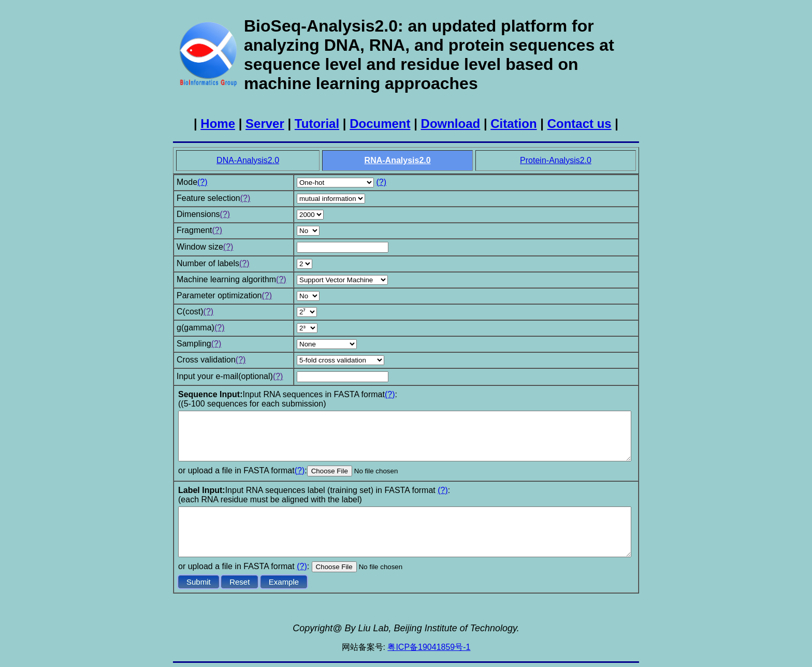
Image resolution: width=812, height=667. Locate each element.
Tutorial (317, 124)
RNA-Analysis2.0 (398, 160)
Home (218, 124)
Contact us (579, 124)
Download (451, 124)
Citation (513, 124)
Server (265, 124)
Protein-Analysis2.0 (556, 160)
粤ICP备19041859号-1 (429, 647)
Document (380, 124)
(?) (202, 182)
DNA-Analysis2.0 (248, 160)
